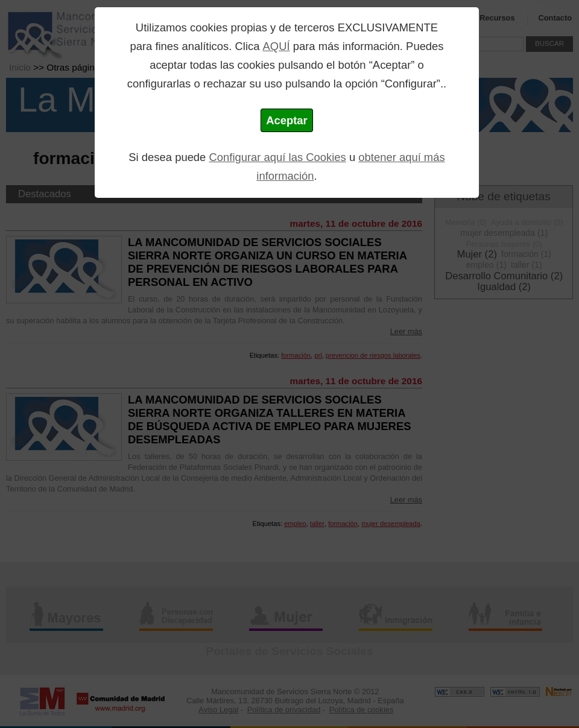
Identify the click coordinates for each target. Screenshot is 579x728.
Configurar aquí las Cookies (277, 157)
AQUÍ (277, 46)
